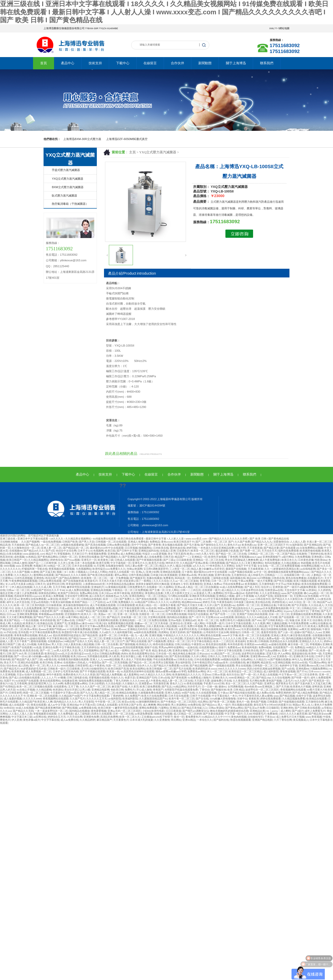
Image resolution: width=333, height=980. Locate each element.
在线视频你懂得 (321, 635)
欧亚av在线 (128, 702)
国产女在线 (202, 699)
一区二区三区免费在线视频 (152, 620)
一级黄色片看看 (167, 605)
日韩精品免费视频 (110, 654)
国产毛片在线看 (182, 669)
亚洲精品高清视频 (101, 590)
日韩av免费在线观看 (118, 545)
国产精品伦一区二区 (140, 663)
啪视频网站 (145, 548)
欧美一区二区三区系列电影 (29, 605)
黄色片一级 (243, 702)
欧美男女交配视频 (163, 663)
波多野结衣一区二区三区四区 (262, 690)
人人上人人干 (49, 678)
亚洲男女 (269, 683)
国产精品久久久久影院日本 (287, 599)
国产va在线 (288, 669)
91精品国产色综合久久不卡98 (48, 590)
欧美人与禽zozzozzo (152, 611)
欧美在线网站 (138, 669)
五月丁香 (73, 687)
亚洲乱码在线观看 (28, 663)
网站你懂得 (163, 705)
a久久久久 (199, 566)
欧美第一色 (113, 671)
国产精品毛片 (12, 669)
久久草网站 (228, 566)
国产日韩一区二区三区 (202, 650)
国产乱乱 (167, 687)
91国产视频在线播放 (279, 659)
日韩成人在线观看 (125, 560)
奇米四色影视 (48, 620)
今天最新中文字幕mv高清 (65, 693)
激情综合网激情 (196, 611)
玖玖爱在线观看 (250, 629)
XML (272, 28)
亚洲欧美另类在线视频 (202, 596)
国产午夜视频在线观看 (149, 560)
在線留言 (150, 63)
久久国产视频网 (30, 542)
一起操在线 (191, 647)
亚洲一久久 (248, 638)
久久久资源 (89, 675)
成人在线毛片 (97, 596)
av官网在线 (40, 717)
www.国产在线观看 (292, 593)
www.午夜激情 (207, 608)
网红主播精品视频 (277, 623)
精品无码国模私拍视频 (274, 629)
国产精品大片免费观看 (166, 666)
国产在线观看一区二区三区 (294, 617)
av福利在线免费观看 (145, 632)
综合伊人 (266, 587)
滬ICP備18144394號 (152, 505)
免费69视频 (265, 647)
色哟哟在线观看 (201, 578)
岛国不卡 (9, 681)
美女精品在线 (263, 602)
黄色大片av (234, 545)
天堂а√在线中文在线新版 (31, 675)
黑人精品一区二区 (105, 693)
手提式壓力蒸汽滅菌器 (66, 170)
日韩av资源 (218, 675)
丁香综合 (204, 690)
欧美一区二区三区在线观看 (254, 635)
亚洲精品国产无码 (147, 678)
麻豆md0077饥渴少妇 (94, 623)
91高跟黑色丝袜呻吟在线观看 (137, 671)
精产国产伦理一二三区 (223, 614)
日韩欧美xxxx (118, 629)
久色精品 (17, 623)
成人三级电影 (82, 714)
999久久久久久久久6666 (232, 669)
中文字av (281, 584)
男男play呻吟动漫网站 (171, 647)
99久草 (23, 654)
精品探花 (266, 663)
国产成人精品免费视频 (305, 693)
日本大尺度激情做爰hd (13, 638)
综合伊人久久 (144, 666)
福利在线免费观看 (288, 551)
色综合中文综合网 (66, 551)
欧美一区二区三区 (208, 620)
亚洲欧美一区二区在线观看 (42, 696)
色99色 (135, 650)
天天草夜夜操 (255, 548)
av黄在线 (53, 599)
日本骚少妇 (157, 575)
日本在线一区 (164, 654)
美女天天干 (10, 663)
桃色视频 (248, 626)
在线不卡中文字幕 (246, 566)
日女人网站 (172, 590)
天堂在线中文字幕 (295, 590)
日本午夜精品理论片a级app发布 (210, 663)
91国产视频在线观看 (241, 572)
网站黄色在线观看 (211, 635)
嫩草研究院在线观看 (78, 587)
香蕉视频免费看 (97, 554)
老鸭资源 (317, 687)
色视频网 (98, 551)
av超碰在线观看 (277, 644)
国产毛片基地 (192, 545)
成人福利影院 (271, 671)
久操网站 (168, 587)
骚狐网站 (140, 626)
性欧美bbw (321, 560)
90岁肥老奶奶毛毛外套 (33, 669)
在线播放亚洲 (69, 681)
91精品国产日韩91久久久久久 (152, 602)
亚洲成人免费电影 (138, 542)
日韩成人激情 (19, 563)
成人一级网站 (122, 650)
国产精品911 (209, 705)
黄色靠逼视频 (288, 671)
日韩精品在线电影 (91, 599)
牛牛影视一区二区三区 (108, 702)
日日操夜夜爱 (36, 654)
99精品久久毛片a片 (317, 647)
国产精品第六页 (322, 638)
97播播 (62, 678)
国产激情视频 (127, 644)
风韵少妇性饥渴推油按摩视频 (264, 669)
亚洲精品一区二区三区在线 (208, 560)
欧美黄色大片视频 (300, 687)
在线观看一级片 (211, 590)
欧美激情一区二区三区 (94, 578)
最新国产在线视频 (236, 569)
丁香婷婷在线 (316, 554)
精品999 (251, 578)
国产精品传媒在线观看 (242, 693)
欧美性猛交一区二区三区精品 (245, 671)
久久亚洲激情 (162, 720)
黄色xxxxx (167, 542)
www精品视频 (112, 659)
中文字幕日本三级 (22, 717)
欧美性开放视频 (217, 557)
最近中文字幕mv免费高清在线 (97, 626)
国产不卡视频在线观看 (92, 671)
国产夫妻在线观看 (213, 714)
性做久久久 (117, 678)
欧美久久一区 (89, 614)
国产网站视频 (70, 708)
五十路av (223, 693)
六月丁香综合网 (283, 720)
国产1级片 (298, 711)
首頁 (44, 63)
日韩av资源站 (216, 708)
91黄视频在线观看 (116, 587)
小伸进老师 (46, 611)
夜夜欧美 (254, 699)
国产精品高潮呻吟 (69, 578)
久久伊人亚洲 (66, 563)
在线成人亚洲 (168, 551)
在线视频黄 (129, 666)
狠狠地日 (235, 632)
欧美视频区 (251, 584)
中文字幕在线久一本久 (225, 696)
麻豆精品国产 (104, 720)
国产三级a (169, 560)
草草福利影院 (74, 584)
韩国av (296, 705)
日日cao (11, 614)
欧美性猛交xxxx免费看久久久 (109, 569)
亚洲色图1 (317, 557)
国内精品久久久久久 (65, 702)
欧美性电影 (158, 711)
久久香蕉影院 (241, 681)
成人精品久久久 (230, 590)
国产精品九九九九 (262, 542)
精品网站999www (191, 602)
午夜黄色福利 (224, 602)
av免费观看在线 (88, 708)
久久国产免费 (242, 542)
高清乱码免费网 (109, 717)
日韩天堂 (168, 557)
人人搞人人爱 (298, 542)
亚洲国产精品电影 (262, 720)
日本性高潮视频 (23, 578)
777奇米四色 (213, 566)
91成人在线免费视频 (231, 587)
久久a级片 (105, 632)
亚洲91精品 (189, 720)
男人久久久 (53, 666)
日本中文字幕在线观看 (238, 623)
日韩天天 (40, 584)
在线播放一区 (154, 587)
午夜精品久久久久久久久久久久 (181, 635)
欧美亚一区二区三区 (202, 551)
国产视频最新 (194, 632)
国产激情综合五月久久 (213, 545)
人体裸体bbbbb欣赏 (94, 584)
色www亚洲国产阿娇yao (52, 629)
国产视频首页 (138, 578)
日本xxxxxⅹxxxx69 (319, 671)
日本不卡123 (85, 551)
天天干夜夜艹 (22, 641)
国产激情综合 (51, 608)
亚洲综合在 (176, 623)
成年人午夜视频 (245, 596)
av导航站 (327, 708)
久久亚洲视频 (8, 675)
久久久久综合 (161, 581)
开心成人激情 (144, 690)
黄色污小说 (6, 683)
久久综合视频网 (281, 678)
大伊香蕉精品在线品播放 (120, 584)
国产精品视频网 (199, 666)
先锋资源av (44, 644)
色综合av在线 (299, 663)
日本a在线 (164, 678)
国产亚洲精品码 (313, 545)
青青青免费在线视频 (26, 635)
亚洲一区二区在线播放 (295, 650)
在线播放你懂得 (115, 566)
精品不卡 (51, 554)
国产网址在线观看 (136, 641)
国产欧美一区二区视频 (222, 702)
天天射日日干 (79, 554)
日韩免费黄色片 (136, 587)
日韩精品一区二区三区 (261, 554)
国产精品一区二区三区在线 (231, 554)
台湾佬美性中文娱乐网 (216, 632)
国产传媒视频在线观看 (292, 702)
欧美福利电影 (249, 647)
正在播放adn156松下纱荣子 (157, 717)
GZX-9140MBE (110, 28)
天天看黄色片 (121, 720)
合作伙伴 (178, 63)
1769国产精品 (83, 611)
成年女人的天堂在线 (18, 602)
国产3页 (50, 551)
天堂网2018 (300, 596)
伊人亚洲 (17, 720)
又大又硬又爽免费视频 (19, 617)
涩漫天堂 (271, 654)
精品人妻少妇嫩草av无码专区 (208, 569)
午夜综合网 (284, 605)
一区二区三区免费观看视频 (284, 566)
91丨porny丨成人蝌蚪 (279, 711)
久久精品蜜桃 (44, 690)
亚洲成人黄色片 (280, 635)
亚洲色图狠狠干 (272, 557)
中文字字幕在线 (50, 720)
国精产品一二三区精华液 (42, 563)
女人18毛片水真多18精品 (20, 584)
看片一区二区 (37, 666)
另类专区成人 (230, 656)
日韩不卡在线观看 (200, 696)
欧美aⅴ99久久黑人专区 (201, 554)
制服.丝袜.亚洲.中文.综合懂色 (306, 620)
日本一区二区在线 (123, 714)
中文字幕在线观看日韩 (132, 608)
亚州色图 (23, 632)
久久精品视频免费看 (294, 699)
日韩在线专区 (263, 599)
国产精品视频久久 (111, 557)
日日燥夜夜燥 (54, 605)
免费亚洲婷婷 (283, 693)
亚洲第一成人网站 (194, 623)
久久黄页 (133, 687)
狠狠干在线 (151, 647)
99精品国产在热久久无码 (79, 641)
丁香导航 (315, 611)
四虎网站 (163, 632)
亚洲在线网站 (137, 596)
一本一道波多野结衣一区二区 (51, 711)
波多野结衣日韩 (56, 584)
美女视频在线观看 (172, 545)
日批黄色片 (183, 551)
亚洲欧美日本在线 (304, 656)
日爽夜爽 (244, 656)
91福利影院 (296, 545)
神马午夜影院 (54, 675)
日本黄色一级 (126, 635)
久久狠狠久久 (130, 683)
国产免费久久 (127, 599)
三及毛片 (288, 681)
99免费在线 (194, 705)
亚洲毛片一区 (89, 560)
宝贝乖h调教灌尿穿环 (156, 569)
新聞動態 (205, 63)
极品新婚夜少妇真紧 (227, 551)
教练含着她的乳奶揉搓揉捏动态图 (229, 711)
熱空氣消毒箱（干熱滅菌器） (70, 204)
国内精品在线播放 (177, 617)
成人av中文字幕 (57, 705)
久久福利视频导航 (122, 632)
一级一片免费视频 (118, 578)
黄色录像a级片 (31, 720)
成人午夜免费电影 (270, 560)
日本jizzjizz (203, 654)
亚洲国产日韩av (100, 629)
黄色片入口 (176, 683)
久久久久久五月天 (97, 699)
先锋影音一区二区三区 (152, 614)
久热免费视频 (303, 557)
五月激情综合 (239, 575)
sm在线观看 (227, 617)
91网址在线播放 (319, 623)
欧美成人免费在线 (318, 626)
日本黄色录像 (306, 560)
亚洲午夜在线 (222, 575)
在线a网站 (246, 659)
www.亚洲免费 (24, 566)
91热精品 (31, 557)
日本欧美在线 (161, 548)
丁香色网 (233, 557)
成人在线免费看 (153, 557)
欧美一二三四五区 (224, 641)
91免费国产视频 (124, 626)
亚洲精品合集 (268, 605)
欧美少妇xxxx (78, 656)
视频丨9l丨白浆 (65, 572)
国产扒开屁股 (299, 605)
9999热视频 (67, 666)
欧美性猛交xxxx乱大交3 (85, 654)
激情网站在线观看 (44, 575)
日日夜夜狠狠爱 (126, 605)
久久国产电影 (255, 683)
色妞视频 (306, 563)
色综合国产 (51, 578)
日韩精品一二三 (274, 575)
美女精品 (154, 629)
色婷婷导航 (252, 593)
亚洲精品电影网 (100, 690)
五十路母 (187, 572)
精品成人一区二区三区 (92, 617)
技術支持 (95, 63)
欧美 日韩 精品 (236, 690)
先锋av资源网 (134, 569)
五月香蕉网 (20, 683)
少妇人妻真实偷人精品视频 (161, 626)
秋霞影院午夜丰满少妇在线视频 (80, 632)
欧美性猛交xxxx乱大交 (57, 654)
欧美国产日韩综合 (68, 593)
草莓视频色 (64, 554)
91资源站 (311, 590)
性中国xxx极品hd (234, 593)
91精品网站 (180, 687)
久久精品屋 (261, 626)
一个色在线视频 (29, 620)
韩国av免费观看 (167, 608)
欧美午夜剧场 (122, 593)
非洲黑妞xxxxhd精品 (256, 644)
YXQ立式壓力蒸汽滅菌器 (158, 152)
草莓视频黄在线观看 (45, 714)
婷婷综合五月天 (57, 717)
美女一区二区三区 (236, 683)
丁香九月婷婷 (121, 681)
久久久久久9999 (32, 699)
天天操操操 (18, 545)
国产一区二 (46, 650)
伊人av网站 (284, 654)
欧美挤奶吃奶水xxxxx (205, 669)
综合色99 (12, 666)
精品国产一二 (182, 557)
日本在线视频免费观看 (207, 659)
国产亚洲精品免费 (132, 557)
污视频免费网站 (319, 669)
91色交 (182, 626)
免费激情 (272, 714)
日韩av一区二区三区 (18, 590)
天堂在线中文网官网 (76, 596)
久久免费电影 (66, 714)
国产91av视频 (72, 560)
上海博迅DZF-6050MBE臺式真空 (127, 139)
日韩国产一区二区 (86, 620)
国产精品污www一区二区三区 (85, 638)
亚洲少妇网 (152, 572)
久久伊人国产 (212, 605)
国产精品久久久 (235, 563)
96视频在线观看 (230, 659)
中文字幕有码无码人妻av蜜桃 (255, 696)
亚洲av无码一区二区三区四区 (124, 711)
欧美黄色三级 (106, 560)
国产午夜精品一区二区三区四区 (179, 702)
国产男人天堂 (87, 542)
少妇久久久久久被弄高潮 (293, 714)
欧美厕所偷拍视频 (310, 551)
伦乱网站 (203, 702)
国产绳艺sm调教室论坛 (196, 711)
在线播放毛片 (315, 578)
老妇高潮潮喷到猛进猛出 (67, 635)
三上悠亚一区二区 (180, 569)
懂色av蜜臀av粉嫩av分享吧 (171, 671)
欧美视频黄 (171, 575)
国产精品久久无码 (23, 711)
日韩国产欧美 (70, 542)
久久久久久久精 (232, 638)
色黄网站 (293, 629)
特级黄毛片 (259, 714)
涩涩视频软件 (72, 614)
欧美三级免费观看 (150, 687)
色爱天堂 (130, 678)
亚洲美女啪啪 (180, 650)
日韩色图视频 (217, 563)
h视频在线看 (243, 620)
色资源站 (58, 690)
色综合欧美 (15, 650)
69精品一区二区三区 (59, 566)
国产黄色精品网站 (48, 557)
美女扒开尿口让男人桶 (77, 690)
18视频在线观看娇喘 (72, 545)
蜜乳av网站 (121, 575)
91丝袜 (184, 666)
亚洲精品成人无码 (217, 611)
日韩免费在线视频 (176, 614)
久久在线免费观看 (32, 608)
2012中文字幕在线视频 (216, 599)
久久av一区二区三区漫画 (184, 581)
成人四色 (23, 666)
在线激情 (301, 554)
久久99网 (58, 683)
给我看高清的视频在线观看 (73, 659)
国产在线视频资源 (73, 581)
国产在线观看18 (289, 548)
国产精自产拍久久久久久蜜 (49, 617)
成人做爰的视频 (13, 699)
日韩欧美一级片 (57, 669)
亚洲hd (58, 663)
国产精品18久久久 (34, 551)
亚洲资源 (278, 587)
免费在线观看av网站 (76, 683)
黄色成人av (45, 635)
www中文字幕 (230, 635)
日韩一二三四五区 (191, 590)
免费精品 (155, 542)
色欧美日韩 (117, 690)
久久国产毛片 (77, 699)
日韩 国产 (12, 654)
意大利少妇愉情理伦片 (94, 669)
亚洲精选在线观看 (170, 572)
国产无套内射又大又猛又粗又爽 (313, 683)
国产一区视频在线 (64, 611)
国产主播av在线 (66, 620)
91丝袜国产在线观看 (27, 681)
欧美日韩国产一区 (17, 560)
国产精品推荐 (90, 635)
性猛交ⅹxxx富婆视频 (154, 554)
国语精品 (240, 617)
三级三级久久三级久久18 (172, 599)
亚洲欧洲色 (287, 708)
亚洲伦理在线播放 (89, 557)
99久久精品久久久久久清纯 (156, 675)
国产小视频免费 (157, 641)
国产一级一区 (248, 675)
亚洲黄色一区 (284, 656)
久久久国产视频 (20, 572)
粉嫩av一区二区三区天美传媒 (152, 623)
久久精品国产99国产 (71, 696)
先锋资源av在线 (274, 590)
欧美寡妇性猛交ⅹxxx (242, 599)
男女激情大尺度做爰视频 (24, 611)
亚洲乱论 (175, 708)
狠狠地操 (316, 629)
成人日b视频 (29, 644)
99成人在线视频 (25, 708)
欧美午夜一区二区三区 (182, 699)
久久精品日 (260, 659)
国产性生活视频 (283, 581)
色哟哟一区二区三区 (248, 605)
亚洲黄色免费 (91, 717)
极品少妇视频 (184, 566)
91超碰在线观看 (36, 638)
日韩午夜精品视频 (139, 575)
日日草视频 (131, 548)
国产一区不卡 (196, 617)
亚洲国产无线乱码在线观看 (252, 614)
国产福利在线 (221, 720)
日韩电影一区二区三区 (265, 666)
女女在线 (263, 566)
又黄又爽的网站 (254, 563)
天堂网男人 (310, 599)
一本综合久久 (204, 720)
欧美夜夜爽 (18, 671)
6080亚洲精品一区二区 (242, 678)
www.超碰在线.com (34, 554)
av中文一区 (260, 572)
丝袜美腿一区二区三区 (134, 617)
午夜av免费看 (246, 581)
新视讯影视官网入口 (40, 683)
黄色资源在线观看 (216, 644)
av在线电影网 (308, 569)
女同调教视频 (235, 687)
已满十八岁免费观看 (26, 593)
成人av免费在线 (69, 720)
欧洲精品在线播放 (127, 693)
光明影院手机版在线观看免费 (181, 690)
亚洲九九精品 (173, 693)
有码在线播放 (272, 563)
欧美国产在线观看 (22, 647)
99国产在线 (188, 693)
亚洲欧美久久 (220, 678)
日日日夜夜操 (173, 711)
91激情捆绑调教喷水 (148, 702)
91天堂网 (99, 566)
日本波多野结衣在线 (252, 590)
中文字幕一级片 (234, 714)
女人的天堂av (12, 599)
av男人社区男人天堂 (66, 650)
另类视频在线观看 (97, 656)
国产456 (256, 620)
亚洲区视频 (155, 635)
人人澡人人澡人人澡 (20, 714)
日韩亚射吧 (81, 666)
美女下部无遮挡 (177, 554)
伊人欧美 (114, 656)
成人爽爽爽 (149, 705)
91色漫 (37, 647)
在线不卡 (221, 608)
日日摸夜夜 (73, 669)
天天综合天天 (269, 551)
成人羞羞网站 (131, 675)
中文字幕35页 (87, 705)
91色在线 (151, 608)
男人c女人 (307, 705)
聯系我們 (267, 63)
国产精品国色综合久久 (241, 608)
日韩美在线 (278, 578)
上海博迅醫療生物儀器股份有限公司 (64, 28)
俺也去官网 (6, 593)
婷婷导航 (192, 548)
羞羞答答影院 (269, 632)
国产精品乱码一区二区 (76, 548)
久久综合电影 (113, 683)
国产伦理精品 (8, 687)
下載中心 (123, 63)
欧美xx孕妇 (31, 629)
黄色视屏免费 (17, 626)
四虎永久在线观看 (101, 714)
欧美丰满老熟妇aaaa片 (209, 638)
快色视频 (313, 596)
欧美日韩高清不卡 (184, 542)
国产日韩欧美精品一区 (275, 620)
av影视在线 (50, 659)
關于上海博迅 (236, 63)
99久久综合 (295, 602)
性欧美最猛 (294, 584)
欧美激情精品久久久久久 (186, 675)
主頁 (132, 152)
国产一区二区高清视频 (115, 663)
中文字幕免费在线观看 (96, 696)
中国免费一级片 (215, 623)
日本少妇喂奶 (97, 683)
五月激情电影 (267, 584)
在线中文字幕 (304, 696)
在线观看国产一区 (283, 647)
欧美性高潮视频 (60, 656)
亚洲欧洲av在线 (188, 575)
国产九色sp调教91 (270, 650)
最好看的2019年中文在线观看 (107, 548)
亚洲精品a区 (189, 620)
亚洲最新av (75, 623)
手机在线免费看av (233, 584)
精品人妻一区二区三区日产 (109, 641)
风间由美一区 (182, 578)
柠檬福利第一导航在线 (35, 569)
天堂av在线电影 (40, 602)
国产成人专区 (252, 587)
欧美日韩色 (46, 663)
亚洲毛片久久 (140, 563)
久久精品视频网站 (38, 560)
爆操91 (222, 687)
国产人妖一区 (285, 632)
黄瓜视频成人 (301, 720)
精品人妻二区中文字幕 (38, 626)
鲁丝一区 (179, 717)
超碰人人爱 (6, 641)
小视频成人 (82, 572)
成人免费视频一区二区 (38, 671)
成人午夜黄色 (97, 666)
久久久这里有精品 (270, 593)
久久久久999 (137, 681)
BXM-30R (93, 28)
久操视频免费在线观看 (151, 693)
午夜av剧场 (66, 608)
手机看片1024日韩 (214, 683)
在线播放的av (55, 641)
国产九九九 (87, 693)
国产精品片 (113, 617)
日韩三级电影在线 (77, 678)
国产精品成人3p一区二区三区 (42, 545)
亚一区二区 (309, 602)
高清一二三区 (110, 599)
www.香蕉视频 (314, 717)
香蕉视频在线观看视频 (61, 569)
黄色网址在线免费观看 (33, 599)
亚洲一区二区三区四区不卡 (273, 545)
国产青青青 (154, 545)
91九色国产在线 (264, 596)
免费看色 (168, 578)
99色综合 (9, 708)
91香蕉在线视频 (193, 683)
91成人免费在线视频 (77, 590)
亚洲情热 (39, 578)
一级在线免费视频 (51, 542)
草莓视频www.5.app (250, 557)
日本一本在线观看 (85, 563)
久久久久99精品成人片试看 (262, 617)
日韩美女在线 (185, 659)
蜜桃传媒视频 (38, 641)
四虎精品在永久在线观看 (284, 641)
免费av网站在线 (89, 593)
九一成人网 (141, 635)
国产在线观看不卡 (175, 611)
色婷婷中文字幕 (288, 666)
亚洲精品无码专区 (138, 629)
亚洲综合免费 (50, 647)
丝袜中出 (242, 699)
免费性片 (130, 690)
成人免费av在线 (265, 693)
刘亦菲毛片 (194, 687)
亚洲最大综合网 (112, 638)
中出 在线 (14, 608)
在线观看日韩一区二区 (297, 575)
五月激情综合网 (315, 702)
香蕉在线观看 (38, 705)
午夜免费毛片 (132, 611)
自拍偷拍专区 (255, 717)
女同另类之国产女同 (130, 705)
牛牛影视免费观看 (298, 623)
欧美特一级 (315, 654)
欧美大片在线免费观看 (154, 696)
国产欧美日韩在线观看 (100, 575)
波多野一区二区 (108, 635)
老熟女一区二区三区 (179, 641)
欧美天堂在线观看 (84, 608)
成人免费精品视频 (131, 554)
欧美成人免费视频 (53, 596)
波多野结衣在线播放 (253, 654)
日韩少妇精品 (182, 644)
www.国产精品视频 (284, 696)
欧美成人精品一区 (146, 605)
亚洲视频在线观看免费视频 (306, 614)
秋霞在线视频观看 (241, 720)
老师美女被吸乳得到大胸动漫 (152, 584)
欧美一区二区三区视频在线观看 (35, 687)
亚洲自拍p (73, 705)
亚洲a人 (140, 572)
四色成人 (82, 663)
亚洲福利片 (98, 587)
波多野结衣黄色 (188, 629)
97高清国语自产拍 (239, 611)
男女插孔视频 (206, 575)
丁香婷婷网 (117, 696)
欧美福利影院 (130, 699)
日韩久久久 (214, 656)
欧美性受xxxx (232, 629)
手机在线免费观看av (164, 659)
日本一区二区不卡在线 (224, 581)
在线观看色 (60, 687)
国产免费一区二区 (250, 551)
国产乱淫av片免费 (255, 708)
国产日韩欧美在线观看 (307, 708)
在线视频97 (70, 663)
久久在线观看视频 (206, 693)
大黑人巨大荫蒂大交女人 (178, 593)
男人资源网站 (179, 705)
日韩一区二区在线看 (107, 644)
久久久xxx (6, 711)
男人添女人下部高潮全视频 (136, 659)
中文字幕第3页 (169, 629)
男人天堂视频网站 (89, 650)
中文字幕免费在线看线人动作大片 (287, 626)
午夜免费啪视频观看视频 (23, 581)
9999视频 (9, 566)
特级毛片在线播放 (198, 614)
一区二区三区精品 (156, 596)
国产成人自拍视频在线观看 (24, 678)
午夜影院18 (198, 644)
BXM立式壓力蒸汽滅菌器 (67, 187)
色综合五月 (107, 647)
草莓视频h (315, 644)
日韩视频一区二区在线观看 (111, 542)
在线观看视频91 (208, 647)
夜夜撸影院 (196, 584)
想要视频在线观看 (99, 678)
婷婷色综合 (57, 560)
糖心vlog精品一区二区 (316, 593)
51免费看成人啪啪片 (199, 678)
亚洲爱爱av (145, 683)
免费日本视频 (195, 626)
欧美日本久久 (289, 560)
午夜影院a (95, 663)
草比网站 (176, 720)
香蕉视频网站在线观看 (293, 690)
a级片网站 (288, 557)
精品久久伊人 (167, 566)
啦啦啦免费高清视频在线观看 (95, 681)
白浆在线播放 (14, 554)
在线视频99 (16, 551)
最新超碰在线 (299, 654)
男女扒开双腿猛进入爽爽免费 (242, 560)
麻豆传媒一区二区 (298, 644)
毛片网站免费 (257, 681)
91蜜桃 (35, 572)
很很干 (222, 647)
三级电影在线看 (220, 578)
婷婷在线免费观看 (270, 699)
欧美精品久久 (144, 644)
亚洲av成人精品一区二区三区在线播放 (196, 587)
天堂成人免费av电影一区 (270, 638)
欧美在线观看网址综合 (142, 654)
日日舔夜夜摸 (184, 560)
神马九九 (297, 659)
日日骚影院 (273, 708)
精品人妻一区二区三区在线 (178, 681)
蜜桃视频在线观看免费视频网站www (289, 572)
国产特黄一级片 (300, 678)
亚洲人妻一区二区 (51, 548)
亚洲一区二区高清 (128, 614)
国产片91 (302, 671)
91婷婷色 (175, 602)
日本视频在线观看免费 (211, 629)
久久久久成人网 (42, 587)
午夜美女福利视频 (60, 602)
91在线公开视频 (26, 690)
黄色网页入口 (311, 659)
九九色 (124, 596)
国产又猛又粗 (48, 572)
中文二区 (295, 608)
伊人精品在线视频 (22, 587)
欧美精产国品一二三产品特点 (89, 602)
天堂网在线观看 (157, 617)
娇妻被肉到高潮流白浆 (286, 569)
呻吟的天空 (172, 563)
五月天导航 (59, 587)
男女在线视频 (243, 666)
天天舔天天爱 (202, 681)
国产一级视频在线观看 (222, 666)
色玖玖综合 (233, 675)
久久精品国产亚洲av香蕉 (194, 563)
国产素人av (107, 650)
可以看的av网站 (318, 663)
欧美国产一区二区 (69, 599)
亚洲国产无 (60, 623)
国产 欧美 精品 (149, 650)
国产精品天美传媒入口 (194, 708)
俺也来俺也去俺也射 (184, 654)
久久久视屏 (259, 623)
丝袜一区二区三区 (279, 614)
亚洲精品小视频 (225, 596)
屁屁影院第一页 (283, 596)
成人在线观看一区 (19, 705)
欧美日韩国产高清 (118, 669)
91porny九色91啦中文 (296, 611)
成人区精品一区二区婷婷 (188, 714)
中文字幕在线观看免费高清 (45, 632)
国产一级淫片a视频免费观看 (300, 587)
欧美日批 (110, 551)
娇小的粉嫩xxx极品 (39, 656)
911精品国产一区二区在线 (225, 654)
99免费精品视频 (310, 566)
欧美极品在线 (45, 623)
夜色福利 (240, 641)
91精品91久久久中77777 (216, 717)
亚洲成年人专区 (179, 584)
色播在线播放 (154, 578)
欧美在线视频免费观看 (314, 584)
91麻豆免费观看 (232, 626)
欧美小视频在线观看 (305, 581)
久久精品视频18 (290, 563)
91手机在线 (10, 632)
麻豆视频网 (253, 663)
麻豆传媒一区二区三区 (66, 626)
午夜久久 (255, 611)
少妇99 (146, 711)
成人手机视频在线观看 (103, 605)
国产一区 (314, 650)
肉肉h (124, 654)
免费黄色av (234, 647)
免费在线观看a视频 (107, 608)
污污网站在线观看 (178, 596)
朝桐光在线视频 (163, 714)
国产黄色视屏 (179, 678)
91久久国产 (301, 681)
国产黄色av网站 (234, 708)
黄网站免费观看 (148, 708)
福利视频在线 (238, 578)
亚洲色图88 (302, 669)
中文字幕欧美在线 (69, 647)
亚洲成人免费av (213, 584)
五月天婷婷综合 (90, 647)
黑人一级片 (224, 705)
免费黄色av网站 (196, 671)
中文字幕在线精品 (202, 641)
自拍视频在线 (238, 663)
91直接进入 (200, 593)
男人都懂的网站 (213, 626)
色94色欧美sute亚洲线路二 (260, 687)
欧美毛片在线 (157, 563)
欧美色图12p (249, 545)
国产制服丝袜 (218, 690)
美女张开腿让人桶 (131, 656)
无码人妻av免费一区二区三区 (141, 566)
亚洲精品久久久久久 (311, 641)
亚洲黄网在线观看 (108, 620)
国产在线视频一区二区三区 (108, 611)
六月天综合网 (75, 717)
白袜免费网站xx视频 (311, 548)
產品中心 (68, 63)
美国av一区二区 (107, 614)
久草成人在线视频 (267, 675)
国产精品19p (263, 678)
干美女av (270, 717)
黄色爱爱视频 (99, 711)
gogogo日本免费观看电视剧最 (272, 608)
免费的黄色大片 (72, 675)
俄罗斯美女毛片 (285, 683)
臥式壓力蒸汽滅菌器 (64, 196)
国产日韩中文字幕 (127, 551)
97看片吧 (240, 548)
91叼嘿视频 (264, 578)
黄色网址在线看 (154, 593)
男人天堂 (57, 644)
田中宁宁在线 (139, 545)
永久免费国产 (132, 696)
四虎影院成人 (280, 602)
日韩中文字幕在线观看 (229, 650)
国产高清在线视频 (95, 545)
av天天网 (112, 602)
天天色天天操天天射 (110, 581)
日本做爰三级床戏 (244, 602)
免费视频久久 (126, 602)
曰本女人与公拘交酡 (171, 638)
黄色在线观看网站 (50, 681)
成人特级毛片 (256, 575)
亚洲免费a (113, 554)
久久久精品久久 (23, 575)
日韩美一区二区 (251, 632)
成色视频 (19, 557)
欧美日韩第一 (106, 708)
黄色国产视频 (274, 681)
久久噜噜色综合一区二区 (26, 548)
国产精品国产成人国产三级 (27, 659)
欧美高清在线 (31, 650)
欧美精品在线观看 (317, 699)
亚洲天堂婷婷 (178, 632)
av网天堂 (304, 629)
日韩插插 (263, 641)
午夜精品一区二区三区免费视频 (130, 590)
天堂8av (206, 675)
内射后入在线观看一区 (121, 572)
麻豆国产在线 (119, 687)
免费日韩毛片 (227, 620)
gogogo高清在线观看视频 (129, 647)
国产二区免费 (203, 542)
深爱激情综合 (281, 542)
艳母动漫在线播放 (163, 644)
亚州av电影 (175, 620)
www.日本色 (195, 599)
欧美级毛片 (91, 581)
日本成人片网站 (98, 572)
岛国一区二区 (113, 666)
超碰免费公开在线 (221, 681)
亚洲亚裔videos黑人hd (263, 656)
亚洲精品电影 (127, 620)
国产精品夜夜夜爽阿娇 (48, 708)
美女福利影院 (183, 663)
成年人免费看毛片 (315, 711)
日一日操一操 (210, 687)
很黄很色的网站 (47, 593)
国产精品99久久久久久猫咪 (71, 575)
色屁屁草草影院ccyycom (28, 596)
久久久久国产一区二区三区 (95, 687)
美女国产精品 (12, 620)
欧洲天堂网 (103, 563)
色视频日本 (40, 566)
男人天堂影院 (86, 702)
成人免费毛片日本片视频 (290, 717)
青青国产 (158, 690)
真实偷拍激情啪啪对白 (76, 605)
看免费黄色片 (193, 717)
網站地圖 (284, 28)
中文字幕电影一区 (121, 563)
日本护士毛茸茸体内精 (66, 671)
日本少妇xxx (106, 593)
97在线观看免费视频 (79, 629)
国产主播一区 (157, 590)
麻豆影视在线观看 (300, 635)
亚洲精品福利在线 (149, 551)
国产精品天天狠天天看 (190, 605)
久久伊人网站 (199, 656)
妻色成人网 (165, 650)
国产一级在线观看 (187, 608)
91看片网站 (72, 617)
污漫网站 (163, 708)
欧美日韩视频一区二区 (159, 669)
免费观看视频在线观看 (121, 623)
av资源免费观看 (144, 714)
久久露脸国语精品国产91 (153, 699)
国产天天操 (283, 687)
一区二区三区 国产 (223, 542)
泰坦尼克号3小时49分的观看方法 (272, 705)
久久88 (248, 714)
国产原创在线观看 (147, 599)
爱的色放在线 (178, 548)
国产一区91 (21, 656)
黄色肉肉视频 (239, 717)
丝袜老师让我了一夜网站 (138, 581)
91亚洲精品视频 (281, 663)
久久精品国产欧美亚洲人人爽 (36, 702)
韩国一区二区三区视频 (36, 693)
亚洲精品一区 (199, 557)
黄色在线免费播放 (296, 578)
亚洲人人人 (96, 659)
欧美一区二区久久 (130, 717)
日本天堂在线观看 (82, 566)
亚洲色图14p (228, 605)
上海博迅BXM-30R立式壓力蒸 (82, 139)
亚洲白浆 (252, 641)
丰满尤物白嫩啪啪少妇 (155, 656)
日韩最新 (272, 702)
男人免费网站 (216, 593)
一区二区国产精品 (285, 554)
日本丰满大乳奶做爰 (141, 720)
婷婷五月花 (209, 602)
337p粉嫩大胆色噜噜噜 (223, 699)
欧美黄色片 (29, 623)
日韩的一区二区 (68, 557)
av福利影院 (115, 699)
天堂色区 (189, 638)
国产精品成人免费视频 (109, 675)
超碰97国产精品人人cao (308, 632)
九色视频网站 (84, 569)
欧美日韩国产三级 (10, 644)
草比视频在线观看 (242, 705)
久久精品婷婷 (87, 720)
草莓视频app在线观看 (51, 614)
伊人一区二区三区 (217, 671)
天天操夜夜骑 (255, 569)
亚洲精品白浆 (257, 711)
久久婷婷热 (324, 590)
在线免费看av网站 (272, 611)
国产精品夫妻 (271, 548)
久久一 (268, 569)
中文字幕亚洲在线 (57, 638)
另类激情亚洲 (161, 683)
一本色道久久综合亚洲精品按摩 (216, 548)
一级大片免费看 (264, 581)
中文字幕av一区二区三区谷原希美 (298, 675)
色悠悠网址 (137, 593)
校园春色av (112, 596)
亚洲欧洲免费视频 (27, 614)
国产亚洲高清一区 (319, 681)
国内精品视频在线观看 (299, 638)
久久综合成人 (316, 605)
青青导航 (205, 581)
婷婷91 (328, 641)
